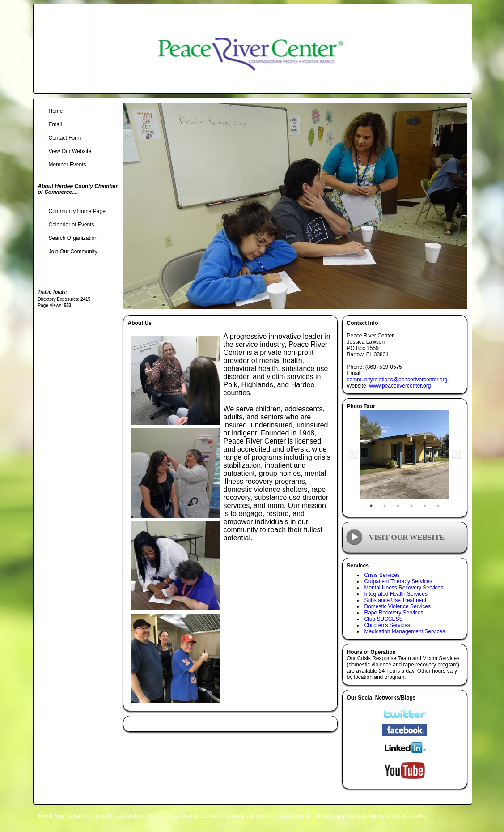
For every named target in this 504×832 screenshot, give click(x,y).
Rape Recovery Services (394, 613)
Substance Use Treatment (396, 600)
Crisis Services (382, 575)
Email (55, 124)
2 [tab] (385, 506)
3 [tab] (398, 506)
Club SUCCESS (384, 619)
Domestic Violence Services (398, 606)
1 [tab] (371, 506)
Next (456, 454)
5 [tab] (425, 506)
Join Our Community (73, 252)
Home (56, 111)
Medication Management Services (405, 631)
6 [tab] (438, 506)
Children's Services (387, 625)
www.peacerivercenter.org (400, 386)
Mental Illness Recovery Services (404, 588)
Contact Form (65, 138)
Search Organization (73, 238)
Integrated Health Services (396, 594)
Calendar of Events (72, 225)
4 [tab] (411, 506)
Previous (353, 454)
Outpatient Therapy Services (398, 581)
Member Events (68, 165)
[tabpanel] (405, 454)
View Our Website (70, 151)
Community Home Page (77, 211)
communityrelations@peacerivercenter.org (397, 380)
